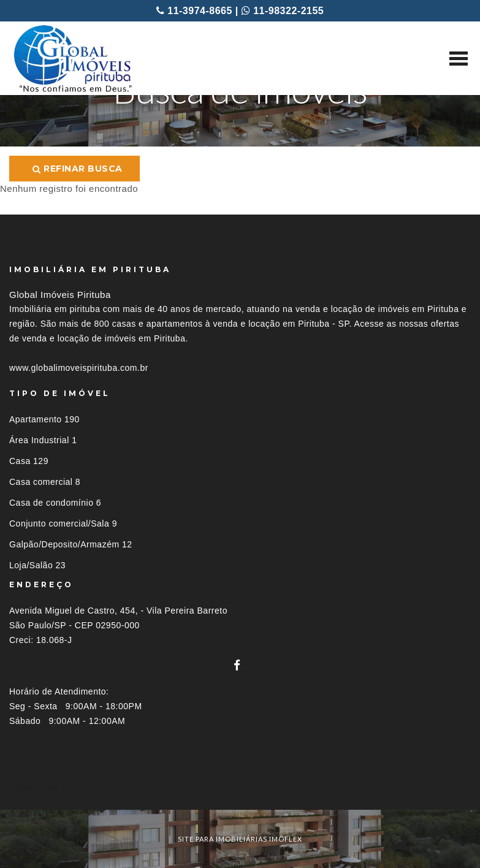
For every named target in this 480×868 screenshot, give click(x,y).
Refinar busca (78, 169)
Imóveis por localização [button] (59, 787)
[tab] (240, 787)
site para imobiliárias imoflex (240, 839)
